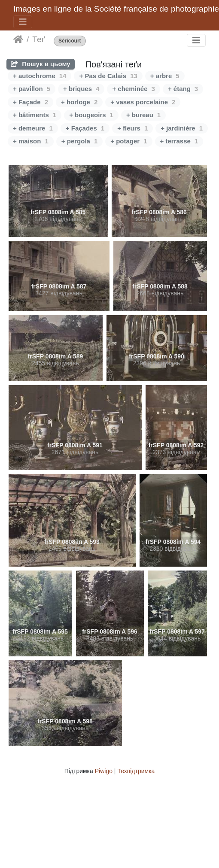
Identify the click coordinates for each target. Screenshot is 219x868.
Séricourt (70, 41)
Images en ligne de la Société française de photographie (116, 9)
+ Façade (30, 102)
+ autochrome (40, 76)
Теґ (38, 39)
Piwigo (104, 771)
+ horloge (79, 102)
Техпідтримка (136, 771)
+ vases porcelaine (143, 102)
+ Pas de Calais (108, 76)
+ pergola (79, 141)
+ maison (31, 141)
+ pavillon (32, 89)
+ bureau (143, 115)
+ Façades (85, 128)
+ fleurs (132, 128)
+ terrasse (179, 141)
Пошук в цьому (41, 64)
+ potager (129, 141)
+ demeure (33, 128)
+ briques (81, 89)
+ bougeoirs (91, 115)
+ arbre (165, 76)
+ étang (183, 89)
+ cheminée (133, 89)
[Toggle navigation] (23, 22)
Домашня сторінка (18, 39)
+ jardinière (182, 128)
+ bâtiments (35, 115)
